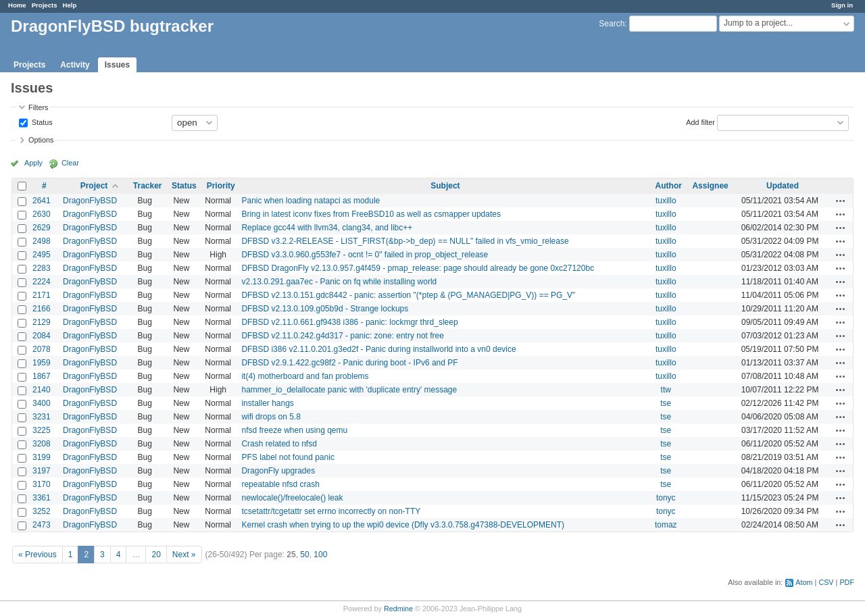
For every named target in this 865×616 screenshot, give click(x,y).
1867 (42, 376)
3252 (42, 511)
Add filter (700, 122)
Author (669, 186)
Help (70, 5)
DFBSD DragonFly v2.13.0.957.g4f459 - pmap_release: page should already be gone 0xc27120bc (418, 268)
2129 (42, 322)
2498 (42, 241)
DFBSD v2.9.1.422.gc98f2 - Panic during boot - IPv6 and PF (349, 363)
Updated (783, 186)
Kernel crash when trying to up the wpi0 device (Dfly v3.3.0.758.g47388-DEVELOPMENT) (403, 525)
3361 (42, 498)
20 (156, 555)
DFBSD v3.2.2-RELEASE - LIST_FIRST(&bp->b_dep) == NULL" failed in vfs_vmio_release (405, 241)
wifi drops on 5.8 (271, 417)
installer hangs (267, 403)
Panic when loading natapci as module (311, 201)
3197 (42, 471)
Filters (38, 107)
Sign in (842, 5)
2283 (42, 268)
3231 (42, 417)
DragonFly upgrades (278, 471)
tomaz (666, 525)
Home (17, 5)
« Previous (38, 555)
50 (304, 555)
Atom (804, 582)
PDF (847, 582)
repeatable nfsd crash (280, 484)
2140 (42, 390)
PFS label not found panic (288, 457)
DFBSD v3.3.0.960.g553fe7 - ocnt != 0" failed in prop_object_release (365, 255)
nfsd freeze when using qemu (294, 430)
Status (41, 122)
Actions (841, 201)
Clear (70, 163)
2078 (42, 349)
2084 (42, 336)
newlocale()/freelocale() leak (292, 498)
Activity (75, 65)
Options (41, 140)
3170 (42, 484)
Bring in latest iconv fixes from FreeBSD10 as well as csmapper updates (371, 214)
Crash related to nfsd (279, 444)
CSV (826, 582)
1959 (42, 363)
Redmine (398, 609)
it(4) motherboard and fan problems (305, 376)
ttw (666, 390)
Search (612, 24)
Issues (117, 65)
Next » (184, 555)
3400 (42, 403)
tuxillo (666, 201)
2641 (42, 201)
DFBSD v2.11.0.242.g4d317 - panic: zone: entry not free (343, 336)
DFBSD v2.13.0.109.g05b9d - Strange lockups (325, 309)
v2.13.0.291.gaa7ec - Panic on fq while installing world (339, 282)
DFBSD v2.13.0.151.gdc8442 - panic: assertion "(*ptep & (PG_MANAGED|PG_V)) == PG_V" (408, 295)
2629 (42, 228)
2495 (42, 255)
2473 (42, 525)
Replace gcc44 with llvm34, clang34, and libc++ (327, 228)
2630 (42, 214)
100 (320, 555)
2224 (42, 282)
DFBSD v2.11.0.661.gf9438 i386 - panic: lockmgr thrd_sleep (349, 322)
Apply (33, 163)
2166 (42, 309)
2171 (42, 295)
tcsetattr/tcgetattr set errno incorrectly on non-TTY (331, 511)
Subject (445, 186)
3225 (42, 430)
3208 (42, 444)
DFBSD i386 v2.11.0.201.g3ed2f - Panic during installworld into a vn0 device (378, 349)
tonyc (666, 498)
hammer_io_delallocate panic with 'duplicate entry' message (349, 390)
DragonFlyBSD (90, 201)
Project (94, 186)
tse (666, 403)
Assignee (710, 186)
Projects (45, 5)
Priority (221, 186)
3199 (42, 457)
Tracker (148, 186)
